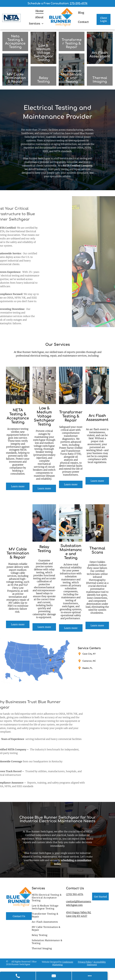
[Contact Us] (54, 976)
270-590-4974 (79, 3)
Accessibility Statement (96, 963)
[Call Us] (18, 976)
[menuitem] (40, 11)
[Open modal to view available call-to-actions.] (90, 976)
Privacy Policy (85, 962)
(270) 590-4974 (75, 894)
